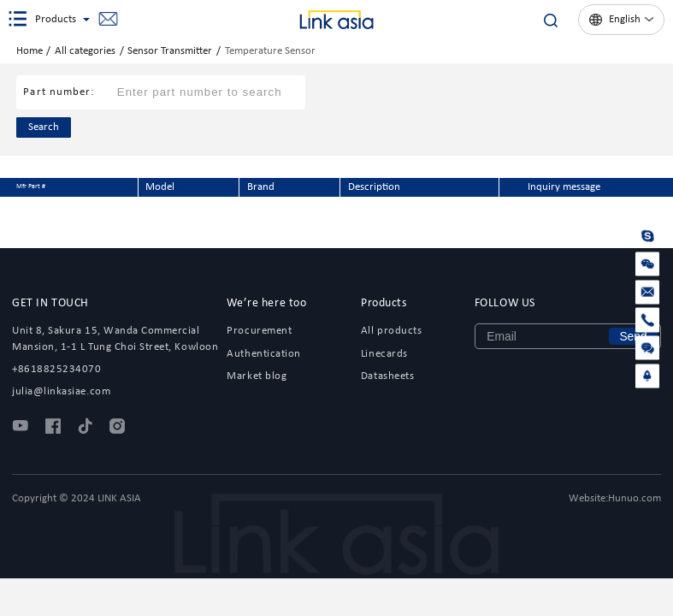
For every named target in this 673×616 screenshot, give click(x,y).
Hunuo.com (635, 498)
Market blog (257, 376)
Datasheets (387, 376)
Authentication (263, 354)
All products (391, 331)
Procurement (259, 331)
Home (30, 51)
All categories (85, 51)
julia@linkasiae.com (108, 20)
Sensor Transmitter (170, 51)
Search (44, 127)
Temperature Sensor (270, 51)
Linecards (384, 354)
